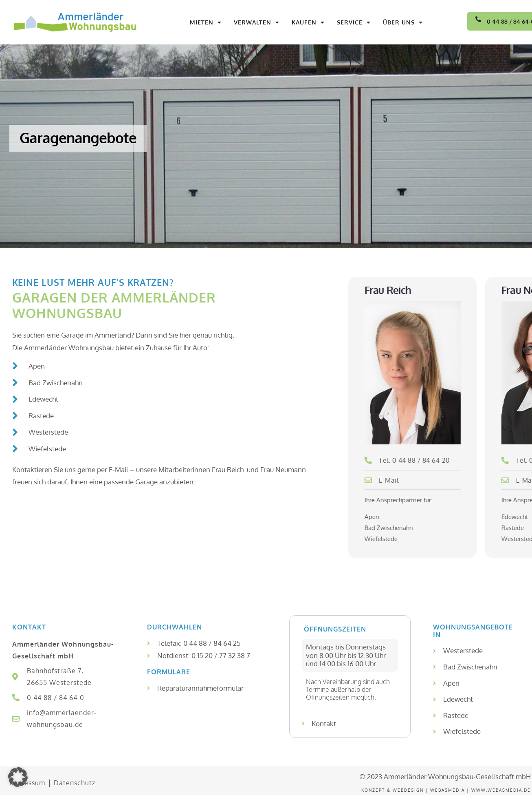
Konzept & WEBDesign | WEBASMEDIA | (416, 790)
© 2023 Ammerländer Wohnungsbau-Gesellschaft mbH (445, 776)
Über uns (403, 22)
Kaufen (308, 22)
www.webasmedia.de (501, 790)
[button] (18, 777)
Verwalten (257, 22)
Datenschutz (75, 783)
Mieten (206, 22)
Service (354, 22)
